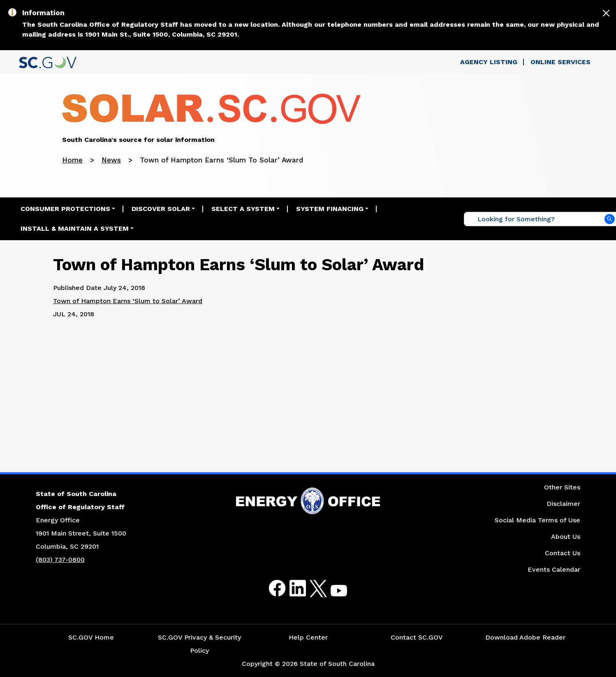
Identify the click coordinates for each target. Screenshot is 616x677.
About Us (566, 537)
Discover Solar (161, 209)
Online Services (560, 62)
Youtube (332, 593)
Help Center (308, 637)
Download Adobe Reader (525, 637)
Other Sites (562, 487)
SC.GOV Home (91, 637)
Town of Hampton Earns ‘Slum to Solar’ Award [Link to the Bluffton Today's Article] (128, 301)
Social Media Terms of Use (537, 520)
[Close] (606, 13)
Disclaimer (563, 504)
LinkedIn (291, 588)
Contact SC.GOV (417, 637)
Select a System (243, 209)
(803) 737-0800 (60, 560)
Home (72, 160)
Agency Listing (489, 62)
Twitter (311, 588)
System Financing (330, 209)
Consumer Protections (65, 209)
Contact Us (563, 553)
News (111, 160)
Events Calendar (554, 569)
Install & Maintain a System (75, 228)
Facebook (271, 588)
